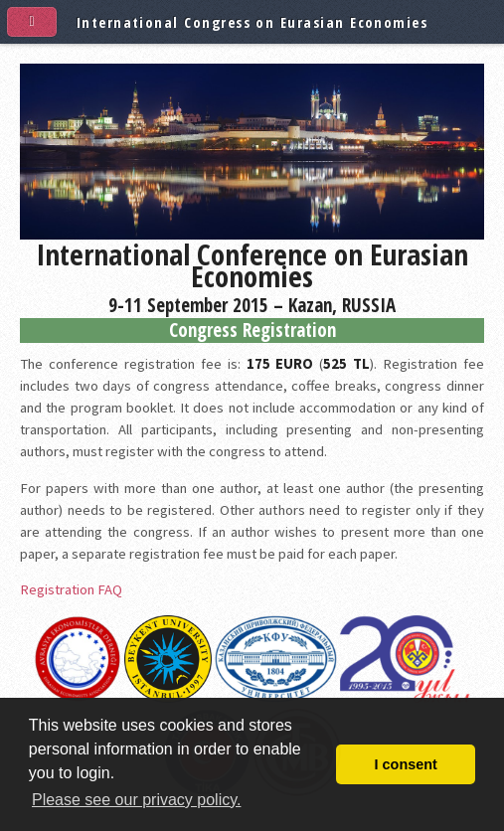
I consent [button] (406, 764)
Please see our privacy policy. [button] (136, 800)
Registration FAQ (71, 589)
